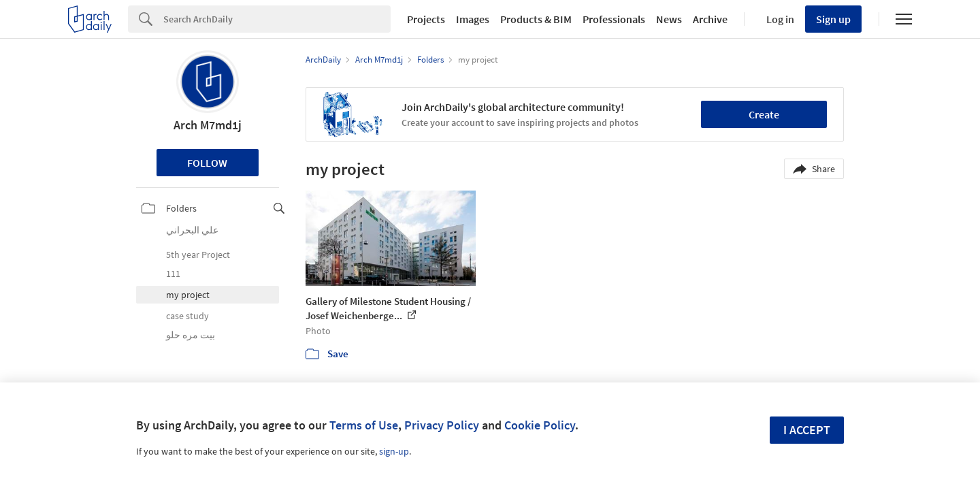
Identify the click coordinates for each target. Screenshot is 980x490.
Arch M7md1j (208, 125)
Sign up (833, 19)
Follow (207, 163)
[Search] (277, 19)
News (669, 19)
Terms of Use (364, 425)
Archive (710, 19)
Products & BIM (536, 19)
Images (473, 19)
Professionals (614, 19)
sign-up (394, 451)
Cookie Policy (540, 425)
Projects (426, 19)
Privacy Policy (442, 425)
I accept (807, 430)
